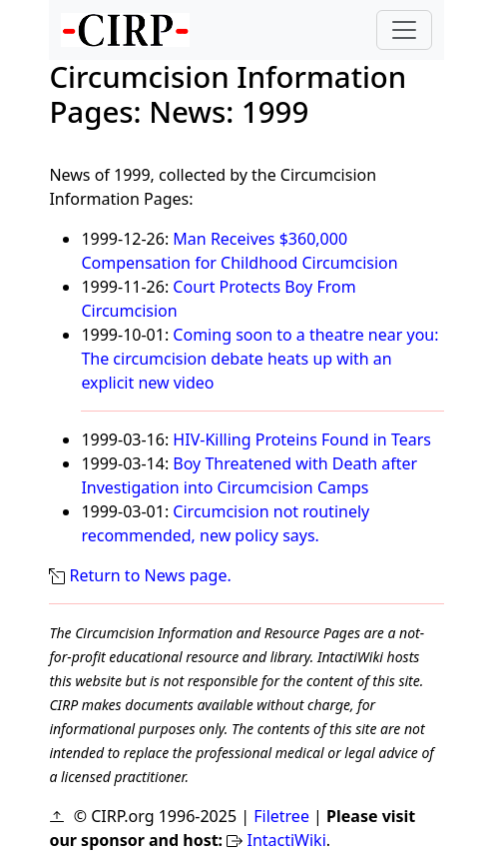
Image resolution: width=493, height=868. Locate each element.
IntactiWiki (286, 840)
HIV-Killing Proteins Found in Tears (302, 439)
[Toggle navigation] (404, 30)
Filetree (281, 816)
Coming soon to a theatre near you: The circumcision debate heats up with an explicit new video (259, 359)
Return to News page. (151, 575)
